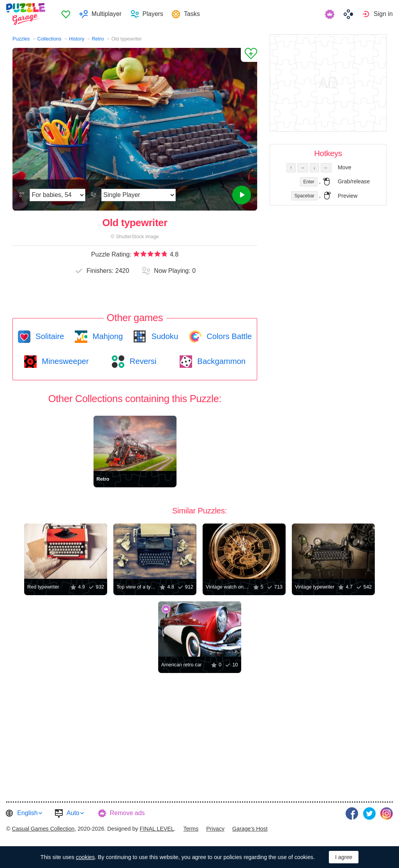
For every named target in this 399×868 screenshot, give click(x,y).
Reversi (142, 361)
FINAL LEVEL (157, 828)
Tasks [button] (192, 14)
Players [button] (153, 14)
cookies (85, 857)
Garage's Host (250, 828)
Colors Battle (228, 336)
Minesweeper (64, 361)
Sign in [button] (383, 14)
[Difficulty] (57, 195)
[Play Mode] (139, 195)
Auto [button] (73, 813)
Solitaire (49, 336)
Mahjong (107, 336)
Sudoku (164, 336)
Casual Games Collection (43, 828)
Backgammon (221, 361)
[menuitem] (66, 14)
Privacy (215, 828)
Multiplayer (107, 14)
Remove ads (127, 813)
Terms (191, 828)
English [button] (27, 813)
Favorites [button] (67, 14)
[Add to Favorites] (249, 55)
